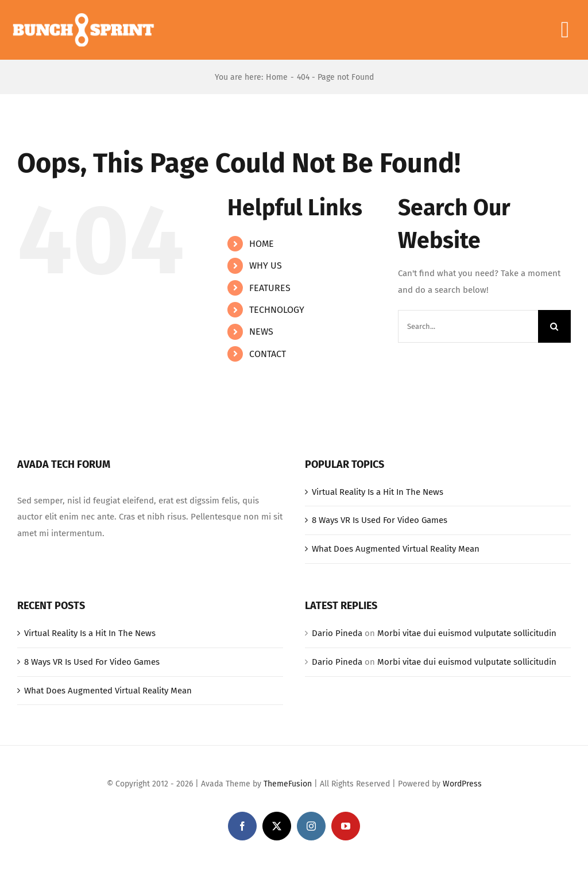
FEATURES (270, 288)
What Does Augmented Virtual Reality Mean (396, 549)
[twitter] (277, 826)
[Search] (554, 326)
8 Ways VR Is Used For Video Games (380, 520)
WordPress (462, 784)
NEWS (261, 332)
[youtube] (346, 826)
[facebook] (242, 826)
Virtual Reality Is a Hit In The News (378, 492)
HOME (262, 244)
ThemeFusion (288, 784)
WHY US (266, 266)
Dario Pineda (337, 633)
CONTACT (268, 354)
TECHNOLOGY (277, 310)
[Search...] (468, 326)
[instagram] (311, 826)
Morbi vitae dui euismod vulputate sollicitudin (467, 633)
